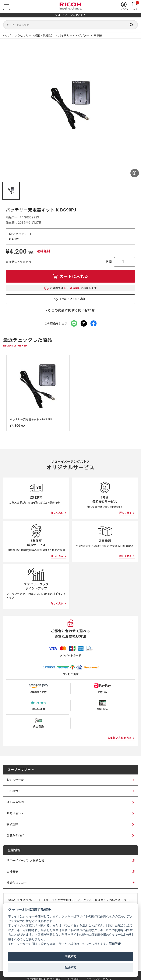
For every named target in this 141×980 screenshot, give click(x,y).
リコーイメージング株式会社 (25, 863)
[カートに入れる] (71, 276)
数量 (109, 262)
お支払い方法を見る (120, 738)
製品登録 (12, 824)
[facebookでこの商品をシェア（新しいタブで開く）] (94, 323)
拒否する (71, 967)
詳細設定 (115, 944)
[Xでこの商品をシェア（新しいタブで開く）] (84, 323)
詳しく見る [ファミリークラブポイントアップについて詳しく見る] (57, 604)
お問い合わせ (15, 813)
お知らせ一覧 (15, 780)
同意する (71, 956)
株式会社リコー (17, 885)
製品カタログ (15, 836)
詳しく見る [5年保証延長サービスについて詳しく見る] (57, 556)
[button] (11, 190)
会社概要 (12, 874)
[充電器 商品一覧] (98, 36)
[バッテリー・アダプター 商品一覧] (74, 36)
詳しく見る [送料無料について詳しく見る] (57, 513)
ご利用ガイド (15, 791)
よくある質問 (15, 802)
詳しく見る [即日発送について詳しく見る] (126, 556)
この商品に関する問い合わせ (70, 310)
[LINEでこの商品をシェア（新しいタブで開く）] (74, 323)
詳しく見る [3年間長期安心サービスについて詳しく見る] (126, 513)
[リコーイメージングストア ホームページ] (6, 36)
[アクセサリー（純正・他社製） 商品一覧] (34, 36)
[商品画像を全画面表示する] (135, 173)
